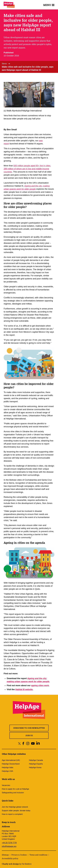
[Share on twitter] (19, 743)
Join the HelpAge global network (15, 807)
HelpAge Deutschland (11, 764)
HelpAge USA (7, 771)
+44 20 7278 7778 (9, 843)
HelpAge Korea (35, 767)
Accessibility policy (10, 858)
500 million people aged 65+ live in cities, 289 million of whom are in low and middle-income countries (27, 169)
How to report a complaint (12, 814)
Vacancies (6, 785)
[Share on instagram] (28, 743)
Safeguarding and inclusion (13, 793)
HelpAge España (36, 764)
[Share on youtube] (33, 743)
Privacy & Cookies (19, 855)
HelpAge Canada (36, 760)
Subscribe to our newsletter (29, 728)
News (4, 64)
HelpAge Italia (8, 767)
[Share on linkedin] (38, 743)
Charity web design (10, 864)
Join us (29, 735)
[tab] (6, 64)
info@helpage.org (9, 846)
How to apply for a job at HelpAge (15, 789)
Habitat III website (24, 689)
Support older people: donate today (16, 811)
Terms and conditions (38, 855)
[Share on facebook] (23, 743)
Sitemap (5, 855)
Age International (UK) (11, 760)
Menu (49, 5)
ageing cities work (40, 685)
